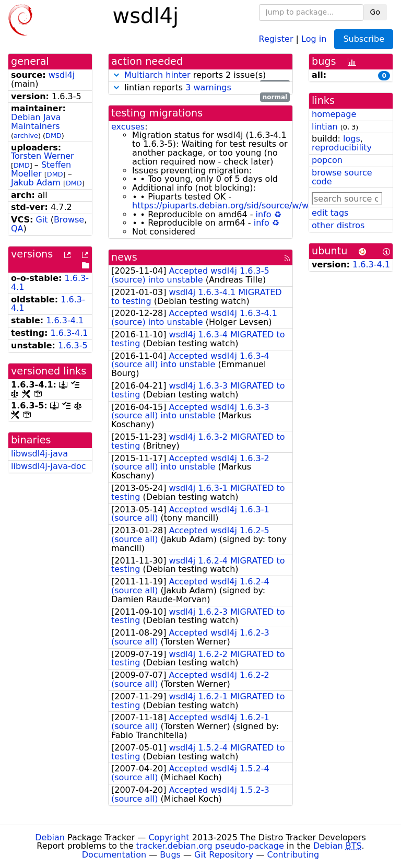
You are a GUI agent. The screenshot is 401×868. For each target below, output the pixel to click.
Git (42, 220)
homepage (334, 114)
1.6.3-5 (73, 345)
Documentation (114, 855)
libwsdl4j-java (39, 454)
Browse (69, 220)
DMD (54, 136)
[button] (116, 75)
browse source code (342, 177)
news (124, 257)
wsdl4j (62, 75)
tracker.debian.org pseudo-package (210, 846)
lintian (325, 127)
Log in (314, 38)
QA (17, 228)
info (264, 214)
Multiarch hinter (157, 75)
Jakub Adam (36, 183)
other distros (338, 225)
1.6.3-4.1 (65, 320)
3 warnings (208, 87)
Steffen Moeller (41, 169)
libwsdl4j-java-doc (49, 466)
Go (375, 12)
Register (276, 38)
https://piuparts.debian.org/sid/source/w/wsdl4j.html (241, 206)
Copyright (169, 837)
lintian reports (200, 88)
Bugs (170, 855)
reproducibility (342, 148)
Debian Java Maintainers (36, 122)
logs (352, 139)
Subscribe (364, 39)
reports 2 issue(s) (200, 75)
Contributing (293, 855)
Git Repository (224, 855)
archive (26, 136)
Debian (50, 837)
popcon (327, 160)
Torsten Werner (43, 156)
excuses (128, 127)
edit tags (330, 213)
